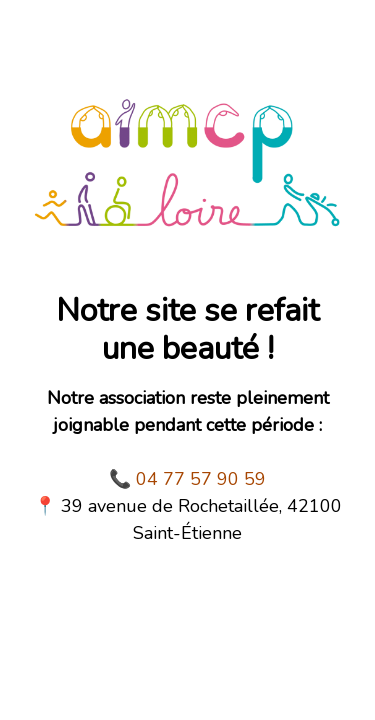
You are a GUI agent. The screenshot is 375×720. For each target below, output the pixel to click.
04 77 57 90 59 (201, 479)
